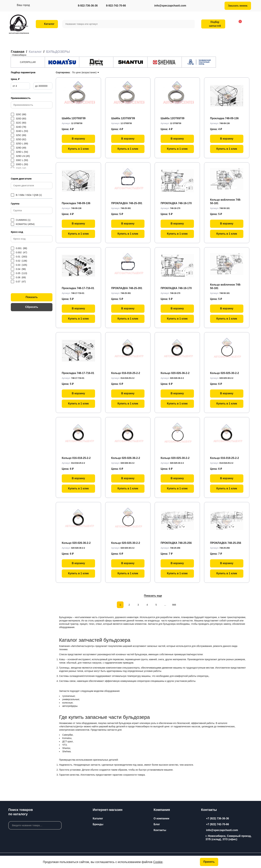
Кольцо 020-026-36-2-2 (175, 373)
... (165, 605)
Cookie (158, 862)
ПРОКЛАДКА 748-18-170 (176, 203)
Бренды (98, 824)
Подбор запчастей (213, 24)
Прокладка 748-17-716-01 (78, 288)
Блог (157, 824)
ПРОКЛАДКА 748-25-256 (176, 543)
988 (174, 605)
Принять (209, 862)
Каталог (98, 818)
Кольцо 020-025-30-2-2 (225, 373)
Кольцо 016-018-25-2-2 (126, 373)
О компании (161, 818)
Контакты (160, 830)
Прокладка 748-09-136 (224, 118)
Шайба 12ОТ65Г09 (74, 118)
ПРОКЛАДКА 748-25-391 (127, 203)
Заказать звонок (238, 6)
